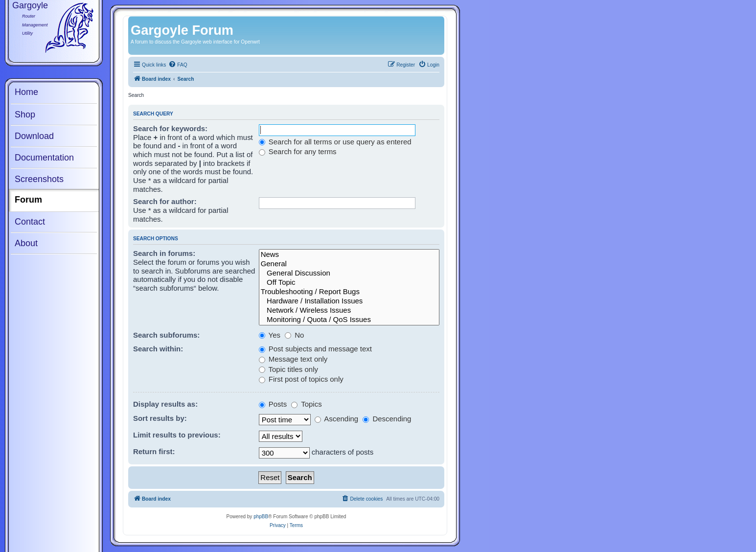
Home (26, 92)
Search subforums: (166, 335)
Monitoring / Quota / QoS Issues (349, 320)
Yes (270, 335)
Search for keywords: (170, 128)
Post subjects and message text (315, 349)
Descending (387, 419)
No (294, 335)
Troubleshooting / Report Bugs (349, 292)
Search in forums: (164, 253)
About (26, 243)
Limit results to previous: (177, 435)
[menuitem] (178, 65)
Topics (306, 404)
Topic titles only (288, 369)
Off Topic (349, 283)
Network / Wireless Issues (349, 310)
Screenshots (39, 179)
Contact (30, 222)
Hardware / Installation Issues (349, 301)
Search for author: (165, 201)
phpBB (261, 517)
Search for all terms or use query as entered (335, 142)
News (349, 255)
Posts (273, 404)
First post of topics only (301, 379)
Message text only (293, 359)
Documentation (44, 158)
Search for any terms (298, 151)
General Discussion (349, 273)
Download (34, 136)
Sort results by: (160, 418)
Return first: (154, 451)
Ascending (336, 419)
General (349, 264)
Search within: (158, 349)
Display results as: (165, 404)
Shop (25, 115)
